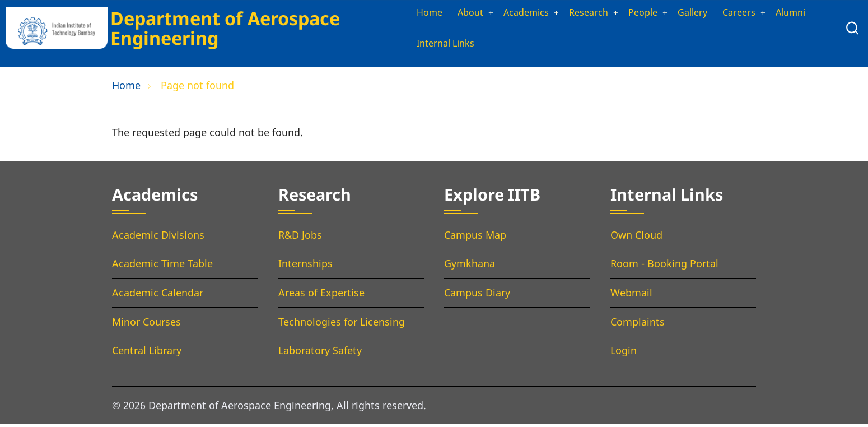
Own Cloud (636, 238)
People (646, 13)
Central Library (147, 354)
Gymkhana (470, 267)
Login (624, 354)
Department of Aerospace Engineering (221, 29)
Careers (749, 13)
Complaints (638, 324)
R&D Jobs (300, 238)
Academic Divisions (158, 238)
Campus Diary (477, 296)
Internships (305, 267)
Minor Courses (146, 324)
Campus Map (475, 238)
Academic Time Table (162, 267)
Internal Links (482, 46)
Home (415, 13)
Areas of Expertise (321, 296)
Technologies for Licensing (342, 324)
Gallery (700, 13)
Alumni (417, 46)
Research (588, 13)
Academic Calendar (158, 296)
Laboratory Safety (320, 354)
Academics (520, 13)
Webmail (631, 296)
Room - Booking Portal (664, 267)
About (459, 13)
